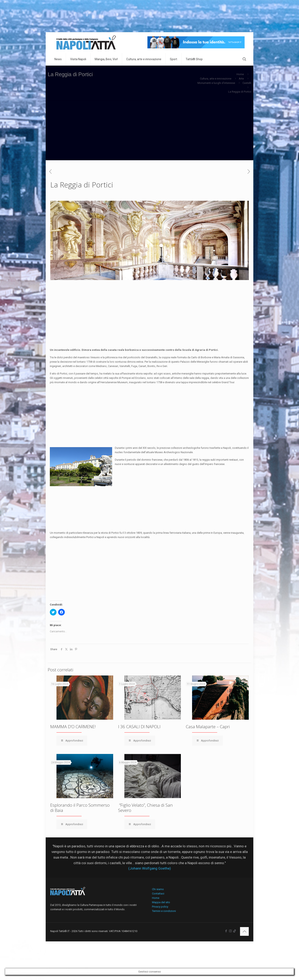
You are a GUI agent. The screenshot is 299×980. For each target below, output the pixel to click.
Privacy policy (160, 907)
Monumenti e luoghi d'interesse (216, 83)
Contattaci (158, 894)
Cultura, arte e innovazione (216, 79)
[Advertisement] (149, 131)
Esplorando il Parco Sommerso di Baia (80, 808)
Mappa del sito (161, 902)
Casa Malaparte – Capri (208, 727)
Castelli (247, 83)
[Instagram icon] (230, 931)
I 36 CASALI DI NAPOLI (139, 727)
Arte (241, 79)
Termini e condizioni (164, 911)
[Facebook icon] (226, 931)
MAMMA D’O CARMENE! (73, 727)
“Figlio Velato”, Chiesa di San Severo (145, 808)
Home (240, 74)
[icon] (235, 931)
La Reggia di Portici (240, 92)
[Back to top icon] (244, 931)
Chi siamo (158, 889)
